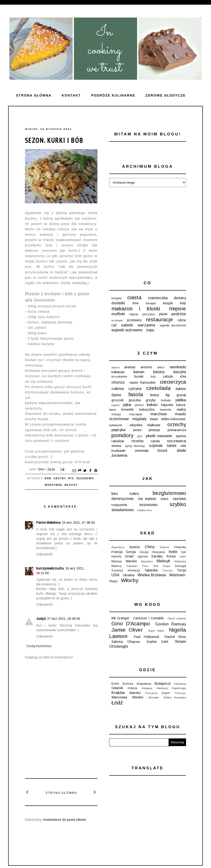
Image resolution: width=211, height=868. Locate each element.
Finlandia (180, 547)
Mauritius (147, 561)
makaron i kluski (136, 309)
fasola (136, 394)
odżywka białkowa (145, 425)
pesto (137, 430)
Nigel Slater (156, 631)
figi (168, 395)
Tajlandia (151, 570)
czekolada (158, 388)
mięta (154, 419)
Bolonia (128, 684)
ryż (71, 478)
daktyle (181, 389)
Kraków (118, 693)
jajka (127, 405)
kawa (112, 410)
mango (116, 414)
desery (180, 298)
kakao (152, 405)
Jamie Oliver (127, 630)
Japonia (143, 556)
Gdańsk (117, 688)
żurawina (119, 455)
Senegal (180, 566)
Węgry (113, 581)
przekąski (117, 320)
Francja (117, 552)
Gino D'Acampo (131, 624)
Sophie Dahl (157, 642)
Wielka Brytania (152, 575)
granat (181, 395)
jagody (116, 405)
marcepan (136, 414)
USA (115, 575)
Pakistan (132, 566)
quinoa (181, 436)
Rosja (166, 566)
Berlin (115, 684)
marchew (159, 414)
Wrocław (154, 697)
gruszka (135, 400)
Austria (134, 547)
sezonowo (85, 478)
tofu (183, 446)
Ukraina (129, 575)
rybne (182, 320)
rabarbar (118, 441)
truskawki (118, 451)
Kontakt (71, 95)
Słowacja (134, 570)
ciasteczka (158, 298)
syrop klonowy (135, 446)
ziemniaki (142, 451)
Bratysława (144, 684)
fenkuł (154, 395)
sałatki (127, 325)
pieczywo (149, 314)
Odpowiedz (45, 554)
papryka (118, 430)
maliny (181, 409)
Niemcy (116, 566)
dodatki (118, 303)
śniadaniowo (123, 510)
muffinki (118, 314)
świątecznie (145, 510)
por (140, 436)
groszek (118, 400)
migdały (139, 419)
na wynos (147, 499)
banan (139, 372)
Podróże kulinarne (113, 95)
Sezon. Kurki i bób (54, 140)
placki (163, 314)
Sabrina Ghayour (126, 642)
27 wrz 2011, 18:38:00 (64, 619)
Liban (183, 556)
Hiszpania (158, 552)
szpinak (156, 446)
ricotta (137, 441)
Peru (145, 566)
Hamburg (162, 688)
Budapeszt (163, 684)
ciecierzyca (173, 382)
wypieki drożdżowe (173, 325)
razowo (179, 499)
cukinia (118, 389)
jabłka (181, 400)
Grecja (131, 552)
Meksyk (163, 561)
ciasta (134, 297)
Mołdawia (180, 561)
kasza (181, 405)
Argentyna (118, 547)
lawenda (166, 410)
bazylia (180, 372)
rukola (155, 441)
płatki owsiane (159, 436)
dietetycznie (123, 499)
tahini (172, 446)
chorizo (118, 382)
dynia (116, 395)
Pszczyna (151, 693)
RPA (156, 566)
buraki (139, 376)
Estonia (164, 547)
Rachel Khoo (175, 637)
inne (136, 303)
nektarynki (116, 425)
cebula (168, 376)
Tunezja (167, 570)
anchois (146, 367)
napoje (134, 314)
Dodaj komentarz (39, 646)
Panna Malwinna (48, 523)
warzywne (54, 485)
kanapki (151, 303)
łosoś (162, 451)
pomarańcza (177, 430)
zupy (150, 330)
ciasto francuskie (142, 382)
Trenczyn (180, 693)
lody (183, 303)
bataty (159, 372)
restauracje (159, 320)
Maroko (131, 561)
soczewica (176, 441)
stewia (116, 446)
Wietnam (177, 575)
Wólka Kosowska (175, 697)
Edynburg (180, 684)
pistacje (154, 430)
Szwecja (117, 570)
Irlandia (116, 556)
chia (183, 376)
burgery (116, 298)
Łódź (117, 703)
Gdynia (132, 688)
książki (168, 303)
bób (48, 478)
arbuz (161, 367)
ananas (130, 367)
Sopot (166, 693)
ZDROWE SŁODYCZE (166, 95)
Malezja (117, 561)
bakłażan (118, 372)
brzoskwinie (119, 377)
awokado (178, 367)
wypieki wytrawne (127, 330)
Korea (171, 556)
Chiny (150, 547)
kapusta (167, 405)
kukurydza (147, 409)
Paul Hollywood (146, 637)
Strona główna (34, 95)
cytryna (135, 389)
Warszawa (119, 697)
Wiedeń (138, 697)
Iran (184, 552)
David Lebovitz (177, 618)
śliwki (181, 451)
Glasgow (147, 688)
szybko (178, 504)
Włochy (71, 485)
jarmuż (139, 405)
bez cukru (125, 494)
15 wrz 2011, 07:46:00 (78, 523)
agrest (115, 367)
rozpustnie (119, 505)
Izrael (129, 556)
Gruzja (144, 552)
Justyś (41, 619)
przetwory (134, 320)
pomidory (122, 435)
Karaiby (157, 556)
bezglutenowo (169, 493)
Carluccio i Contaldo (148, 618)
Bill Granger (120, 618)
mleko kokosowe (173, 419)
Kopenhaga (179, 688)
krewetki (128, 409)
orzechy (177, 424)
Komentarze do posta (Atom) (65, 820)
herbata (166, 400)
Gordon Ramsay (171, 624)
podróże (179, 314)
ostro (164, 499)
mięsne (178, 309)
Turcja (181, 570)
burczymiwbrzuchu (50, 568)
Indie (173, 552)
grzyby (60, 478)
